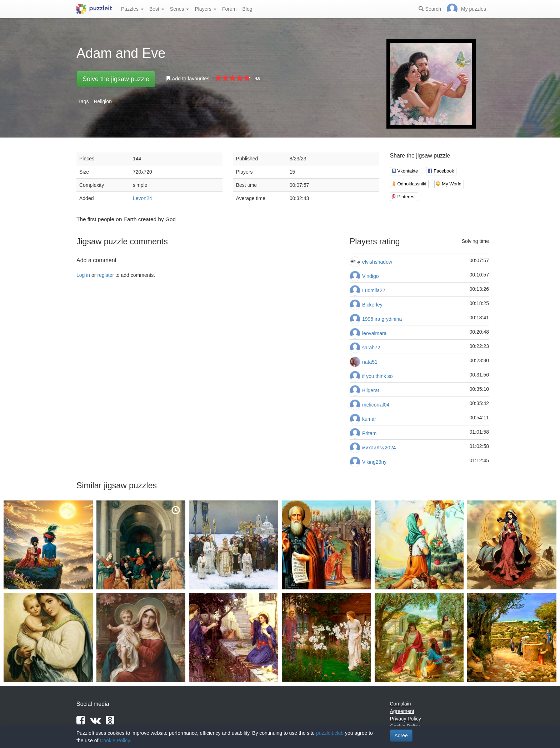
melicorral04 (376, 405)
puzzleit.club (330, 733)
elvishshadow (377, 262)
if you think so (377, 376)
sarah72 (371, 348)
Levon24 (142, 198)
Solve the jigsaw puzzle (116, 79)
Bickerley (372, 305)
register (106, 275)
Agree (401, 735)
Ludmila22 (374, 290)
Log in (83, 275)
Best (157, 9)
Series (180, 9)
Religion (103, 101)
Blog (247, 9)
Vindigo (370, 276)
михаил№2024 (379, 448)
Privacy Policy (406, 719)
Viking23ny (374, 462)
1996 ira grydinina (382, 319)
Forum (229, 9)
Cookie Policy (115, 740)
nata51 (370, 362)
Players (206, 9)
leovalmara (374, 333)
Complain (401, 704)
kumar (369, 419)
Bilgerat (371, 390)
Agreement (402, 711)
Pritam (369, 433)
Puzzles (132, 9)
